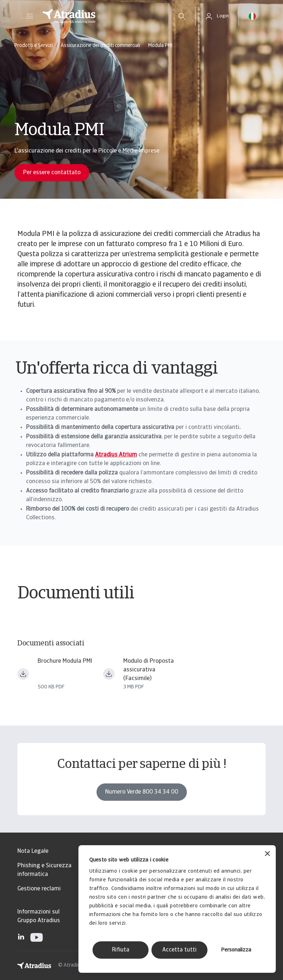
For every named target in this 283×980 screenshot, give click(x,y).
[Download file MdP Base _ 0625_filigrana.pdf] (109, 674)
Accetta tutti (179, 950)
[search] (182, 16)
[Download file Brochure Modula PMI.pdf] (23, 674)
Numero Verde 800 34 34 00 (142, 792)
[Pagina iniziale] (102, 16)
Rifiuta (121, 950)
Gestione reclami (39, 889)
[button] (30, 16)
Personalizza (236, 950)
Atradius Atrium (116, 455)
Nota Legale (33, 851)
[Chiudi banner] (267, 854)
